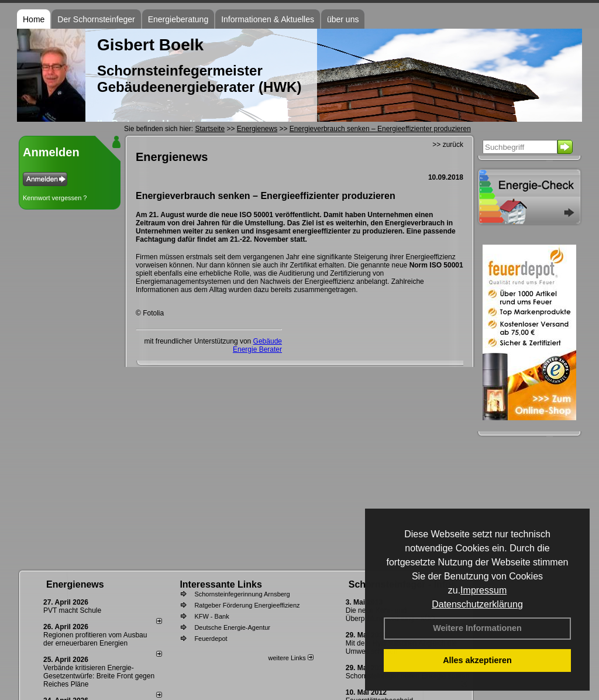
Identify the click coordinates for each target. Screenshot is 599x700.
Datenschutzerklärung (477, 604)
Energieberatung (178, 19)
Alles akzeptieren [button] (477, 660)
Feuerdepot (211, 639)
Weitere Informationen (477, 628)
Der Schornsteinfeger (96, 19)
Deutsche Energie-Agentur (232, 627)
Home (34, 19)
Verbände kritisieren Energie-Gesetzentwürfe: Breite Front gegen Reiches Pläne (99, 676)
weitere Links (290, 658)
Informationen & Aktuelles (268, 19)
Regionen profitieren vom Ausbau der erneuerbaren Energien (95, 639)
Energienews (75, 584)
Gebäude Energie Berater (257, 345)
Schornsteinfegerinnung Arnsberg (242, 594)
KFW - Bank (211, 616)
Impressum (483, 590)
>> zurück (448, 145)
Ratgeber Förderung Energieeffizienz (247, 605)
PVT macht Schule (72, 610)
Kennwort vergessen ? (55, 198)
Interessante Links (221, 584)
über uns (343, 19)
